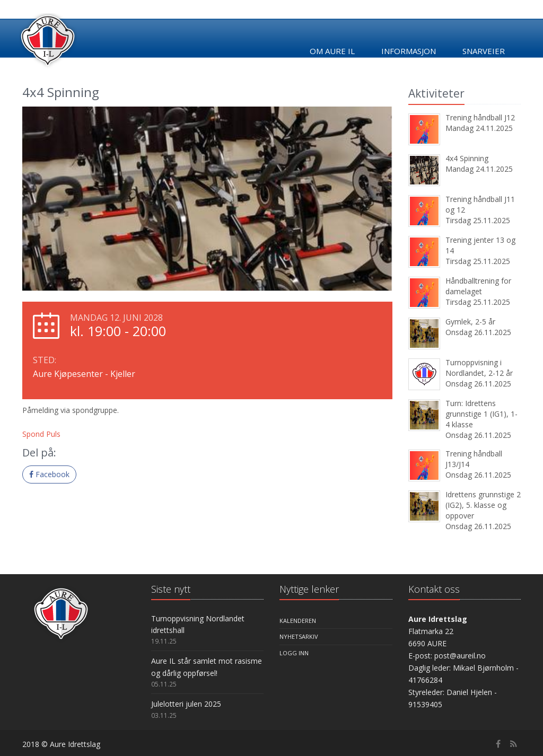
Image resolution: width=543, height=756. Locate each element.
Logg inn (294, 653)
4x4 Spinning (467, 158)
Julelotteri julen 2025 (186, 704)
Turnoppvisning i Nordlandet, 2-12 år (479, 368)
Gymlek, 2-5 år (470, 322)
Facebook (49, 474)
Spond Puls (41, 434)
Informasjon (409, 51)
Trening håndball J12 (480, 117)
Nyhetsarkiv (299, 636)
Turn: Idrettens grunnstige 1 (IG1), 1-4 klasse (481, 414)
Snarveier (484, 51)
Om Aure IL (332, 51)
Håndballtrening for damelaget (478, 286)
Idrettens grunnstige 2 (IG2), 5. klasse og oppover (483, 505)
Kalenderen (298, 621)
